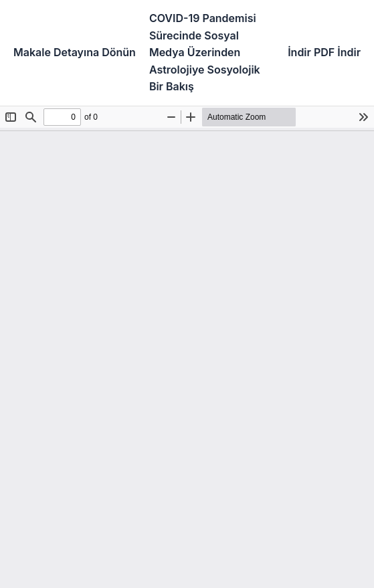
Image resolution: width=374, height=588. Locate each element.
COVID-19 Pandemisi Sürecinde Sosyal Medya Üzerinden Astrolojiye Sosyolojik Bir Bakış (205, 52)
